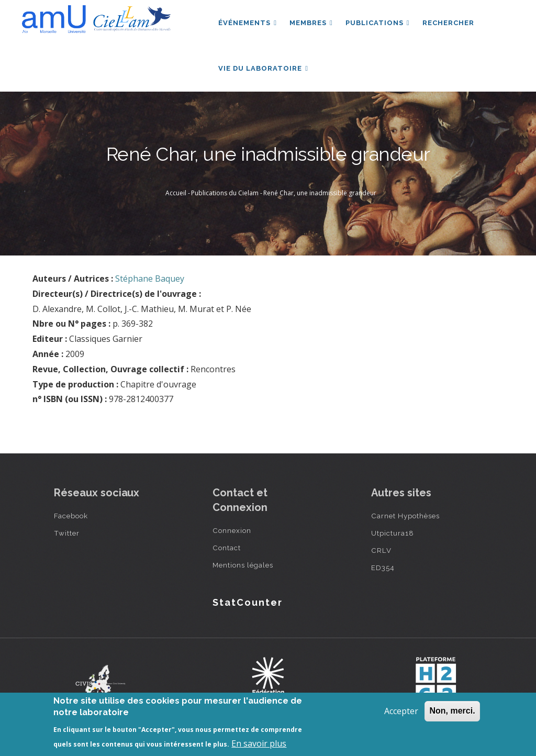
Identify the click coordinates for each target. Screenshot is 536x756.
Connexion (232, 530)
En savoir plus (259, 743)
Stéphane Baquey (150, 279)
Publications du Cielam (225, 193)
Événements (248, 23)
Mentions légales (243, 565)
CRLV (381, 550)
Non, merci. (452, 711)
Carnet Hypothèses (405, 516)
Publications (378, 23)
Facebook (71, 516)
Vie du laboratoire (263, 68)
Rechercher (448, 23)
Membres (311, 23)
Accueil (176, 193)
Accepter (401, 711)
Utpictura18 (393, 533)
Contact (227, 548)
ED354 (383, 568)
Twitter (67, 533)
